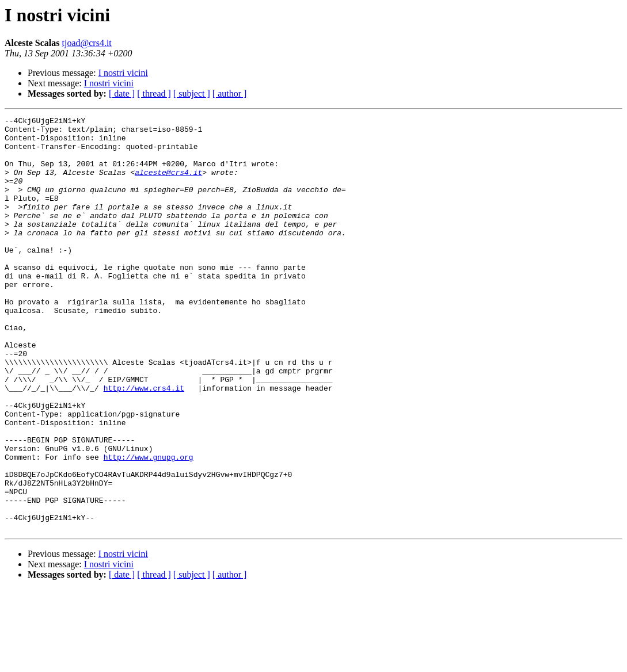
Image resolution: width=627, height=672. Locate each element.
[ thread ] (154, 93)
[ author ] (230, 93)
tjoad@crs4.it (87, 43)
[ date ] (122, 93)
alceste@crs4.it (168, 184)
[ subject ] (192, 93)
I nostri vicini (123, 73)
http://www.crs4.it (144, 443)
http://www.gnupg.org (149, 526)
